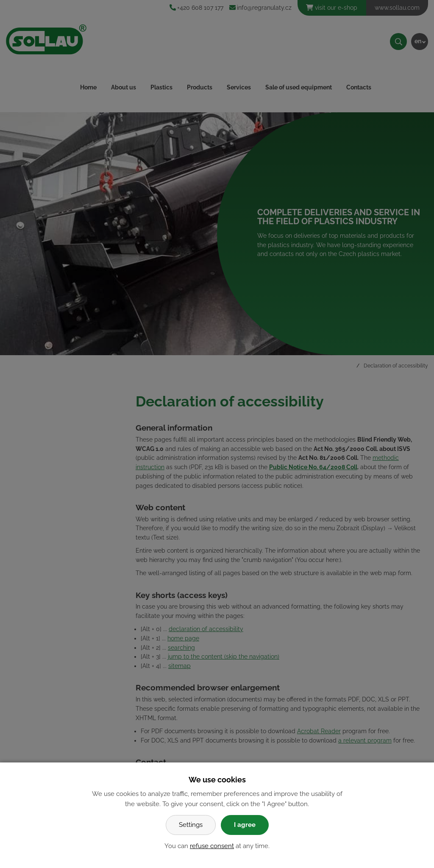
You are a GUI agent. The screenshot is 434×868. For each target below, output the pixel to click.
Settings (191, 825)
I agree (245, 825)
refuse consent (212, 846)
